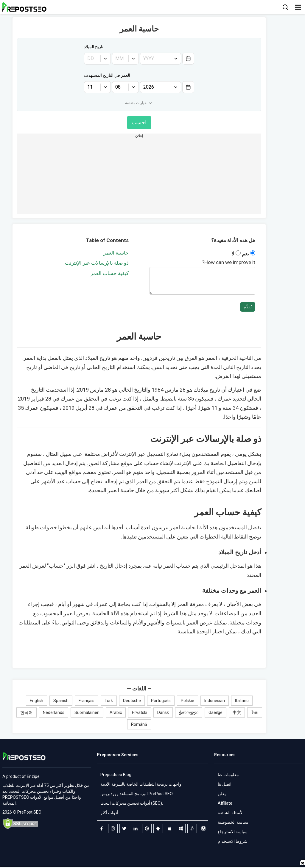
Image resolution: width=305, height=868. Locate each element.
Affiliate (225, 803)
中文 (237, 712)
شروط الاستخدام (233, 841)
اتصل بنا (225, 784)
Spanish (61, 701)
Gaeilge (215, 712)
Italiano (242, 701)
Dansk (163, 712)
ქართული (189, 712)
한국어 (27, 712)
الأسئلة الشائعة (231, 813)
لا (236, 254)
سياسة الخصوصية (233, 822)
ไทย (255, 712)
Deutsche (132, 701)
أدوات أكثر (109, 813)
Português (161, 701)
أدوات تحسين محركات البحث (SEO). (132, 803)
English (36, 701)
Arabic (116, 712)
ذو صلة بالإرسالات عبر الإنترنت (97, 263)
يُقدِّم (248, 307)
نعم (248, 254)
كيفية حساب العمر (110, 273)
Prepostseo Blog (116, 775)
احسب (139, 122)
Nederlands (54, 712)
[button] (298, 7)
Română (139, 724)
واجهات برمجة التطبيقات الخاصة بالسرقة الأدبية (141, 784)
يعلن (222, 794)
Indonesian (215, 701)
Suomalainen (87, 712)
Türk (109, 701)
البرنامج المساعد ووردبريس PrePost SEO (137, 794)
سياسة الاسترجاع (233, 832)
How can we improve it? (229, 262)
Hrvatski (140, 712)
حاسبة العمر (116, 253)
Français (87, 701)
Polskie (187, 701)
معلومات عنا (228, 775)
